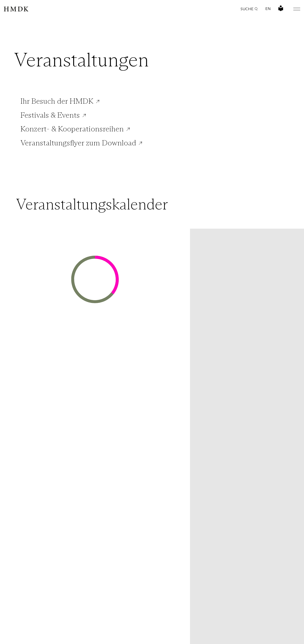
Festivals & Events (50, 115)
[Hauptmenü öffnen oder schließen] (293, 9)
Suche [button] (249, 9)
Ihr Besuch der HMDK (57, 101)
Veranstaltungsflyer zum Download (78, 143)
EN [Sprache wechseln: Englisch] (268, 9)
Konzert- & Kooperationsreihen (72, 129)
